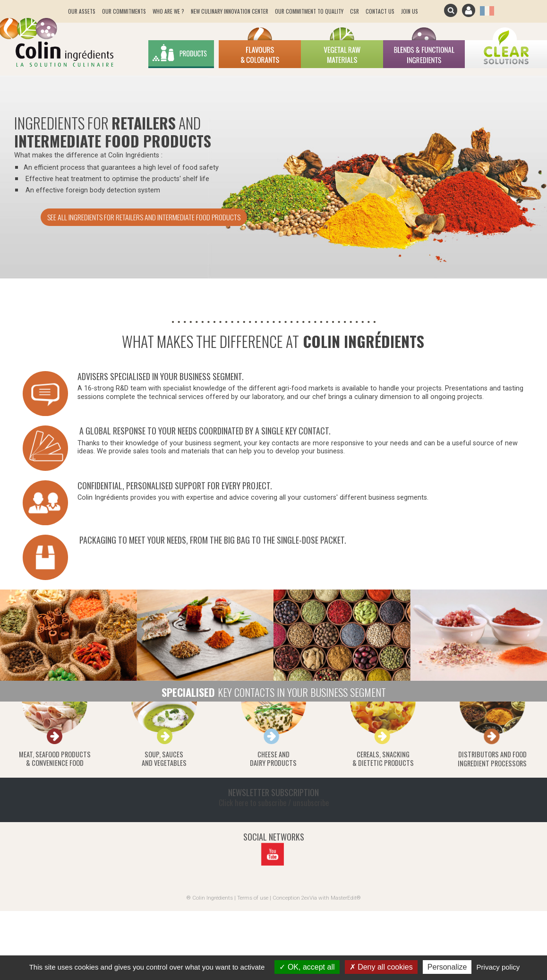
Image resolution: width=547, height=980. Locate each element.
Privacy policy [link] (498, 967)
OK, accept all (307, 967)
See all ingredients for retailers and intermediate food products (144, 217)
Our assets (82, 11)
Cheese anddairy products (273, 759)
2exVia (309, 898)
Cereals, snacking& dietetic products (383, 759)
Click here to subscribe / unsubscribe (274, 803)
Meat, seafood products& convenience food (55, 759)
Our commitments (124, 11)
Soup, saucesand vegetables (164, 759)
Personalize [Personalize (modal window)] (447, 967)
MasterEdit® (346, 898)
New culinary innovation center (230, 11)
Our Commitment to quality (309, 11)
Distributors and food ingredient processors (492, 759)
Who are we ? (168, 11)
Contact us (380, 11)
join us (410, 11)
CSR (355, 11)
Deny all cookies (381, 967)
